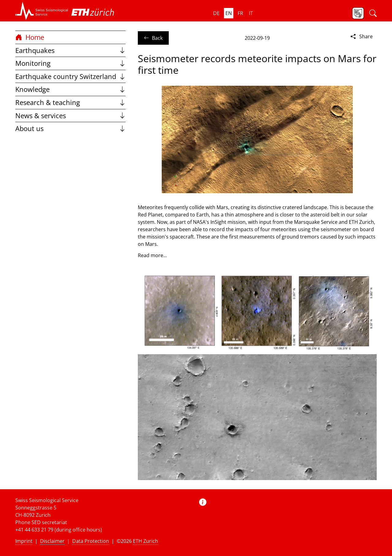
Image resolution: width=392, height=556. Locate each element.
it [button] (251, 13)
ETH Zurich (145, 541)
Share (361, 36)
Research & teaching (70, 102)
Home (30, 37)
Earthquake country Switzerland (70, 76)
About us (70, 128)
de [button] (216, 13)
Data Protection (91, 541)
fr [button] (240, 13)
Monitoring (70, 63)
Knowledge (70, 89)
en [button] (229, 13)
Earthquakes (70, 50)
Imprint (24, 541)
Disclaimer (52, 541)
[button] (42, 11)
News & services (70, 116)
